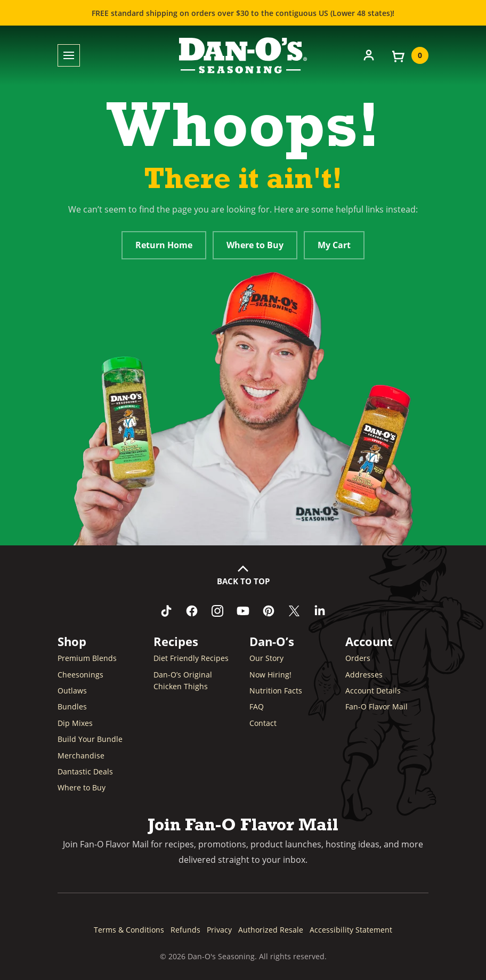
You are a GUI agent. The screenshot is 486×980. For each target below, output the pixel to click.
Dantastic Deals (85, 771)
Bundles (72, 707)
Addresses (364, 675)
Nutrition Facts (276, 691)
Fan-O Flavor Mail (376, 707)
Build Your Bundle (90, 739)
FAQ (257, 707)
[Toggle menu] (69, 56)
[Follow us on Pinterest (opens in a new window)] (269, 611)
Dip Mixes (75, 723)
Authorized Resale (271, 930)
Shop (72, 641)
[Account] (369, 54)
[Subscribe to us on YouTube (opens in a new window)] (243, 611)
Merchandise (81, 756)
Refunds (185, 930)
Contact (263, 723)
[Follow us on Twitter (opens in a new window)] (294, 611)
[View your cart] (409, 55)
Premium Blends (87, 658)
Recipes (176, 641)
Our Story (266, 658)
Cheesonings (80, 675)
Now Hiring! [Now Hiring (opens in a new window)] (270, 675)
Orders (358, 658)
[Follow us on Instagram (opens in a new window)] (217, 611)
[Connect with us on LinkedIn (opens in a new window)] (320, 611)
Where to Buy (255, 245)
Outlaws (72, 691)
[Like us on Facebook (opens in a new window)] (192, 611)
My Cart (334, 245)
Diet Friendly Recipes (191, 658)
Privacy (219, 930)
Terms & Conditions (129, 930)
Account (369, 641)
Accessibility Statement (351, 930)
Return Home (164, 245)
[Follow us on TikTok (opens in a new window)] (166, 611)
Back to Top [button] (243, 581)
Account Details (373, 691)
